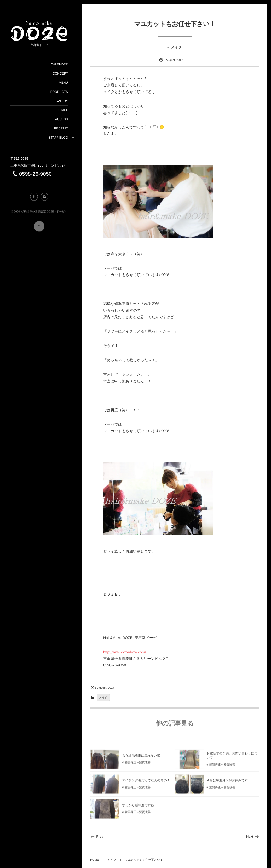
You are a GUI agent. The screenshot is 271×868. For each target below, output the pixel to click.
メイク (176, 47)
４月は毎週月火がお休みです (227, 783)
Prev (97, 836)
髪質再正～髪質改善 (138, 765)
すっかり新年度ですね (138, 808)
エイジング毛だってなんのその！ (146, 783)
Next (253, 836)
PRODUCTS (59, 92)
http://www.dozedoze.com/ (125, 652)
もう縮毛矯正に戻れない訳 (141, 758)
